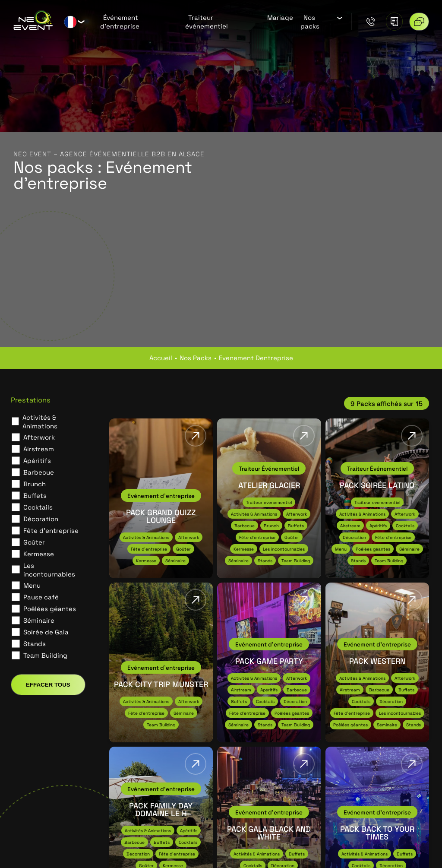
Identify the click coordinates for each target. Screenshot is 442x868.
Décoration (41, 519)
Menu (32, 585)
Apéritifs (37, 460)
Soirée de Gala (46, 632)
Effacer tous (48, 685)
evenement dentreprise (256, 358)
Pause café (41, 597)
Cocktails (38, 507)
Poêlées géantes (50, 608)
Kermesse (39, 554)
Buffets (35, 495)
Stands (35, 643)
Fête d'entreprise (51, 530)
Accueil (161, 358)
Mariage (280, 17)
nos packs (196, 358)
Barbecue (39, 472)
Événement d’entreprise (120, 22)
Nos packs (310, 22)
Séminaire (39, 620)
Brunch (35, 484)
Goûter (34, 542)
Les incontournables (49, 570)
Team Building (45, 655)
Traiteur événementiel (207, 22)
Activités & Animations (40, 421)
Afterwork (39, 437)
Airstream (39, 449)
